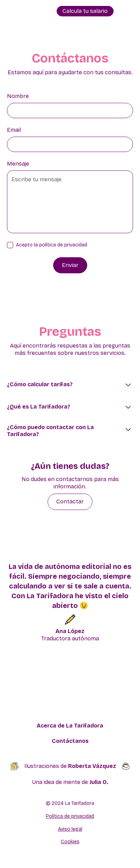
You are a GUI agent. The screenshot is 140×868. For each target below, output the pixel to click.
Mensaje (18, 164)
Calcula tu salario (85, 11)
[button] (126, 11)
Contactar (70, 501)
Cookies (70, 842)
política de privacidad (63, 245)
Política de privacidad (70, 816)
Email (14, 130)
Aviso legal (70, 829)
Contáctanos (70, 741)
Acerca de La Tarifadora (70, 726)
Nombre (18, 96)
